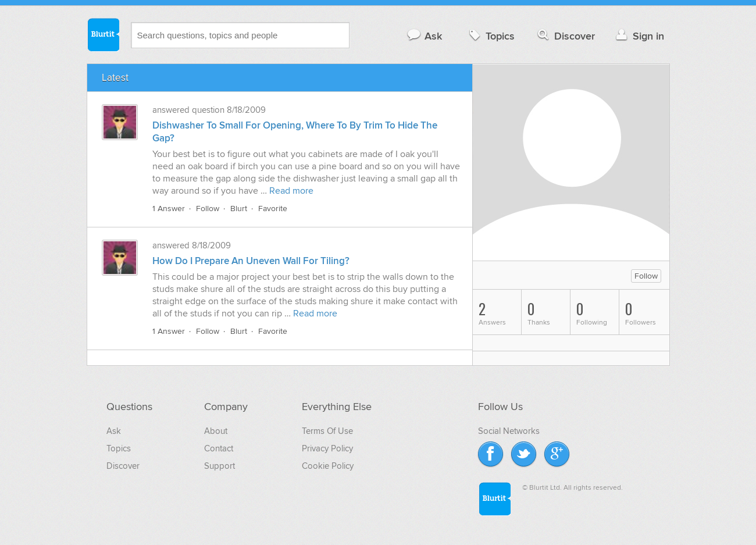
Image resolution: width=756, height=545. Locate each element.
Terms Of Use (327, 431)
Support (220, 466)
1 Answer (169, 209)
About (216, 431)
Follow (208, 209)
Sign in (639, 36)
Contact (219, 448)
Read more (291, 191)
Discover (565, 36)
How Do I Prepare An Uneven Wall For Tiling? (251, 261)
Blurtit (103, 34)
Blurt (239, 209)
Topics (491, 36)
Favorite (273, 209)
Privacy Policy (327, 448)
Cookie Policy (328, 466)
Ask (424, 36)
